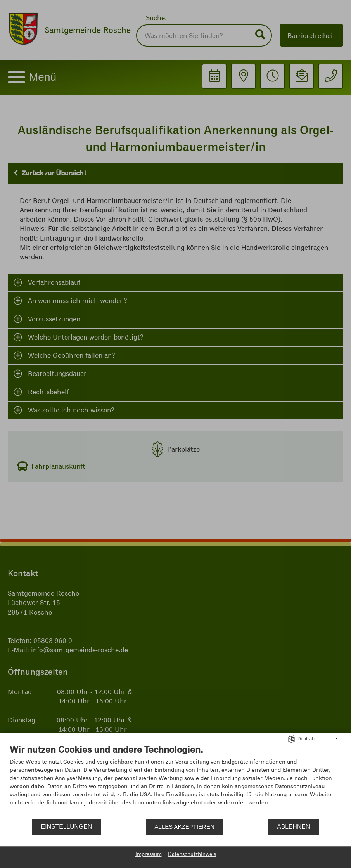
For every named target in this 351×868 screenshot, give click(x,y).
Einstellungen (67, 827)
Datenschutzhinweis (192, 854)
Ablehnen (293, 827)
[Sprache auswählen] (291, 738)
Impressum (149, 854)
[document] (175, 781)
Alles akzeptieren (185, 827)
